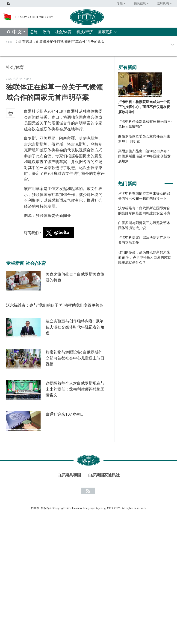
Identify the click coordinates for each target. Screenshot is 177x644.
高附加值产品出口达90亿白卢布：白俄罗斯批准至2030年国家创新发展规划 (144, 156)
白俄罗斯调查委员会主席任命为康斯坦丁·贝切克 (144, 139)
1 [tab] (150, 182)
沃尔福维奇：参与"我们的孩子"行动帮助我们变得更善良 (55, 305)
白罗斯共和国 (69, 475)
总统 (34, 32)
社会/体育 (63, 32)
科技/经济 (85, 32)
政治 (46, 32)
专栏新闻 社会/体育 (26, 263)
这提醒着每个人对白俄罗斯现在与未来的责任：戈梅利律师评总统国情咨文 (75, 389)
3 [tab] (169, 182)
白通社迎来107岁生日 (65, 414)
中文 (17, 32)
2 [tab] (160, 182)
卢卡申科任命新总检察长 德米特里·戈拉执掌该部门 (145, 124)
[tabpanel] (146, 230)
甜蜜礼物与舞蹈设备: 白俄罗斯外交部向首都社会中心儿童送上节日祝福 (75, 358)
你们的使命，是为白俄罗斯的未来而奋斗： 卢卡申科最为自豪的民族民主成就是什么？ (145, 257)
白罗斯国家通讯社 (104, 475)
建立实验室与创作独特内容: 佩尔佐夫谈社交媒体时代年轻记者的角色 (75, 327)
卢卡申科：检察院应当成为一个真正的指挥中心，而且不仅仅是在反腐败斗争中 (144, 107)
